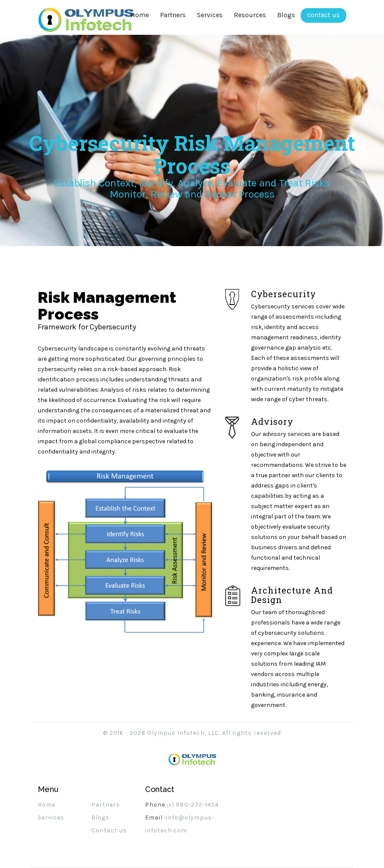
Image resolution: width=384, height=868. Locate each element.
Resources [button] (250, 15)
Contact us (109, 830)
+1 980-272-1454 (194, 805)
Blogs (286, 15)
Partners (173, 15)
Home (142, 15)
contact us (324, 15)
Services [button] (210, 15)
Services (51, 818)
